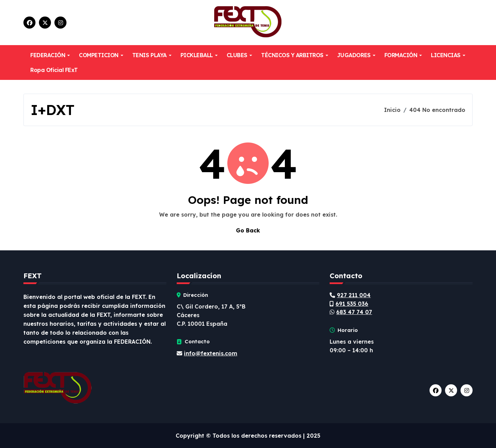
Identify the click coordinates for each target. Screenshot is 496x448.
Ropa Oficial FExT (54, 70)
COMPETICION (101, 55)
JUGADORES (356, 55)
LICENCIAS (448, 55)
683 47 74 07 (354, 312)
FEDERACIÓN (50, 55)
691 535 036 (352, 304)
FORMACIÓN (403, 55)
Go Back (248, 230)
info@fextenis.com (211, 353)
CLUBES (239, 55)
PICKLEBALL (199, 55)
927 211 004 (354, 295)
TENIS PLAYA (152, 55)
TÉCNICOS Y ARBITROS (295, 55)
